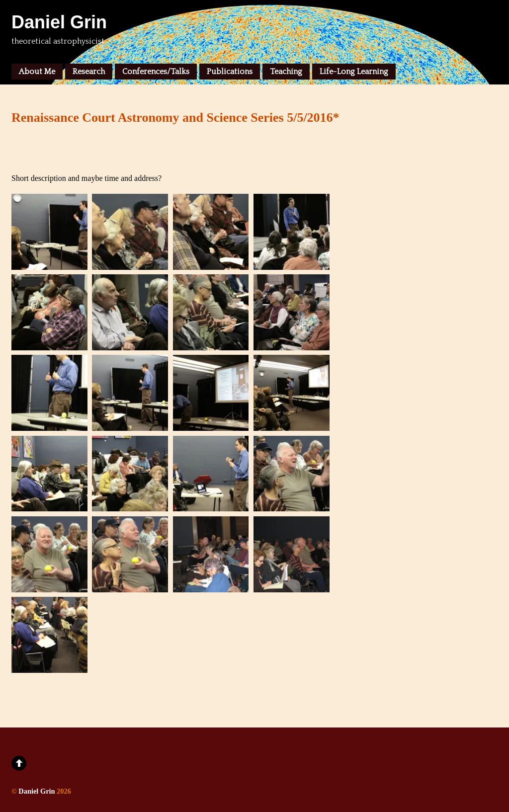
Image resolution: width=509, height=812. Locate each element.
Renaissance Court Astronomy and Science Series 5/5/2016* (175, 118)
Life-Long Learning (354, 72)
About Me (37, 72)
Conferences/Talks (156, 72)
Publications (230, 72)
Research (89, 72)
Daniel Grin (37, 791)
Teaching (286, 72)
